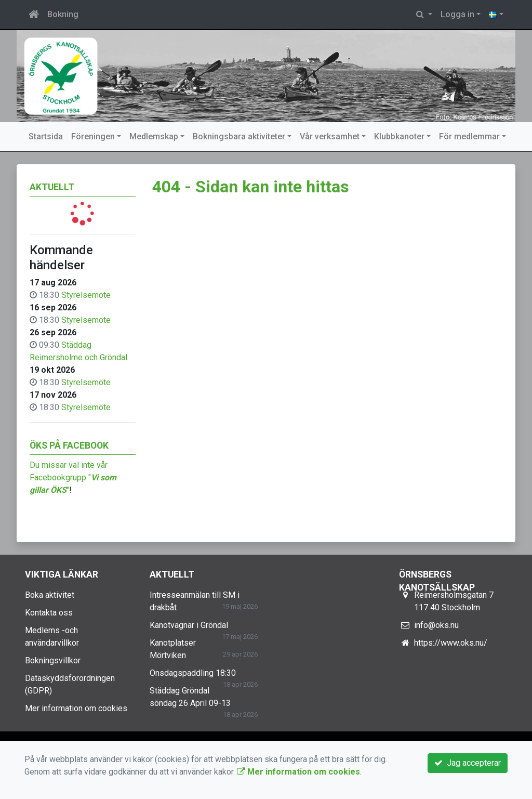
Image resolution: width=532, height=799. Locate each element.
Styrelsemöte (86, 295)
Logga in (457, 14)
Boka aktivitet (50, 595)
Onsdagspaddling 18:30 (193, 673)
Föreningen (93, 136)
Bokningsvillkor (53, 660)
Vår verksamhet (330, 136)
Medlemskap (154, 136)
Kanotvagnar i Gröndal (189, 625)
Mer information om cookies (76, 708)
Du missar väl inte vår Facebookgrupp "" (73, 477)
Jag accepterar (468, 763)
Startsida (46, 136)
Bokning (63, 14)
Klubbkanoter (399, 136)
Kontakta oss (49, 613)
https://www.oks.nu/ (451, 643)
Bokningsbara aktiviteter (239, 136)
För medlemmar (469, 136)
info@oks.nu (436, 625)
